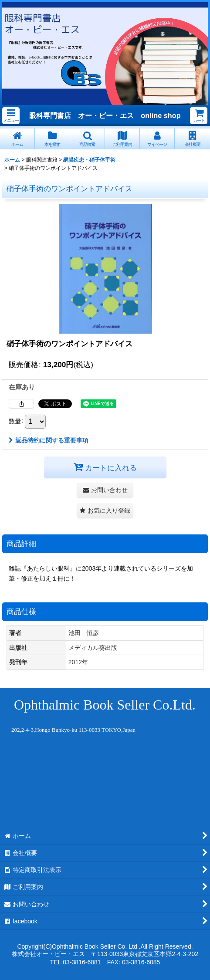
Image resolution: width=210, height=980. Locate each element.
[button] (11, 116)
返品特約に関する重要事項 (49, 440)
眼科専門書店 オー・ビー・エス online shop (105, 115)
